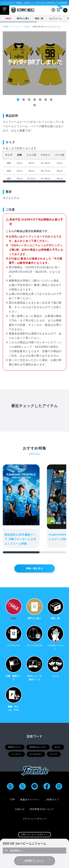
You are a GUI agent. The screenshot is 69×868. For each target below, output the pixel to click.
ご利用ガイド (52, 800)
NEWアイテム (15, 747)
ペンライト (17, 754)
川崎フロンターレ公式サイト (34, 835)
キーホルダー (36, 754)
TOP (13, 800)
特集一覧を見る (35, 568)
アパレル (16, 27)
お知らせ (20, 809)
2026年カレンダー (38, 747)
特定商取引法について (42, 809)
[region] (34, 18)
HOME (6, 27)
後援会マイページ (30, 800)
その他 (26, 27)
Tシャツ (54, 754)
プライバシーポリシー (34, 819)
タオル (58, 747)
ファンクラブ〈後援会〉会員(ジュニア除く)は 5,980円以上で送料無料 (34, 3)
